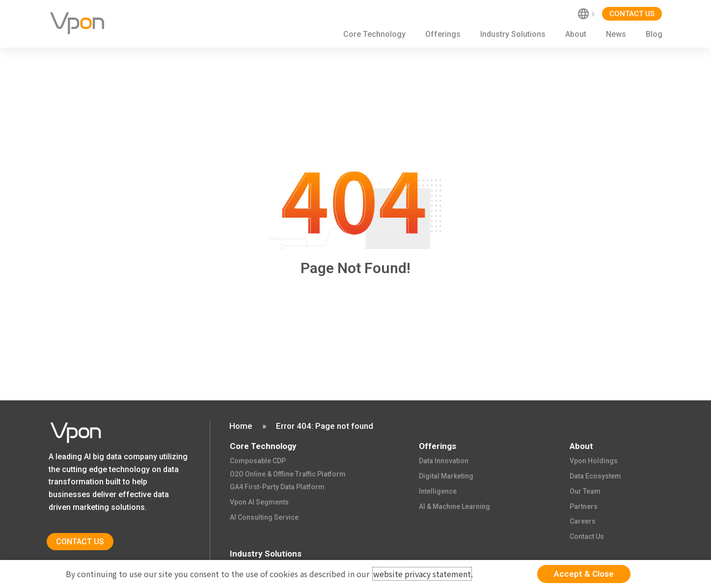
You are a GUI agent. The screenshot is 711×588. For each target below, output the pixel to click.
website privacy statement (422, 574)
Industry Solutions (513, 34)
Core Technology (374, 34)
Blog (654, 34)
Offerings (443, 34)
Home (241, 426)
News (616, 34)
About (576, 34)
